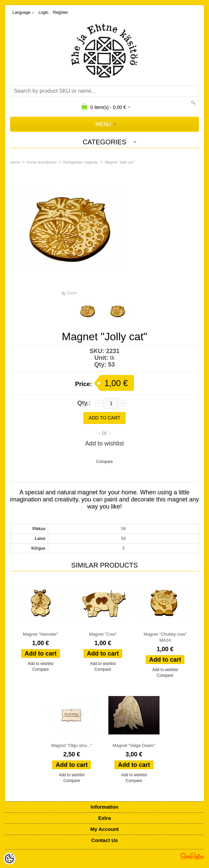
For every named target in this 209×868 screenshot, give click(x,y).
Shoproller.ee (192, 856)
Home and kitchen (42, 162)
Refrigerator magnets (81, 162)
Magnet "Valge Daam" (134, 745)
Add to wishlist (104, 443)
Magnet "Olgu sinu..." (72, 745)
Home (15, 162)
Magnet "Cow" (103, 634)
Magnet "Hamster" (41, 634)
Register (61, 12)
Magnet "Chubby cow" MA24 (165, 637)
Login (43, 12)
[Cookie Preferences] (9, 859)
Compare (104, 462)
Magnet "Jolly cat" (119, 162)
